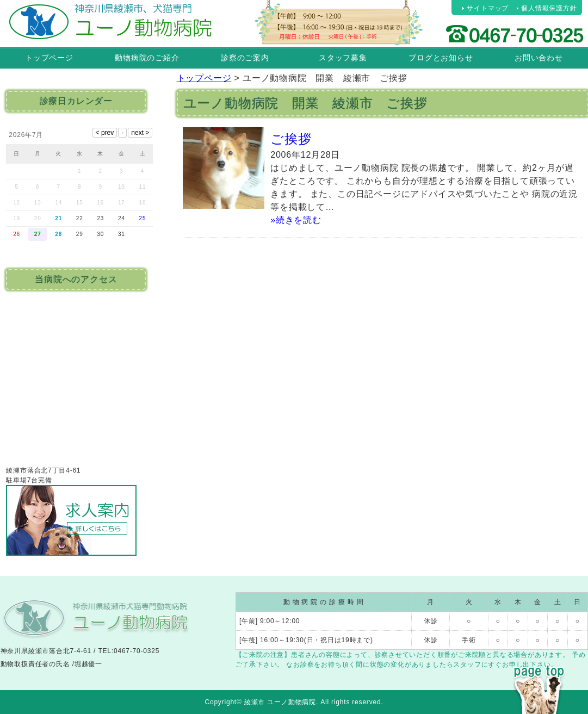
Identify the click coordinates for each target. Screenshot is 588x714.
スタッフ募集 (343, 58)
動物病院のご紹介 (147, 58)
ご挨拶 (291, 139)
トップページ (49, 58)
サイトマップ (488, 8)
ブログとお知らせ (441, 58)
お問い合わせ (539, 58)
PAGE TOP (539, 669)
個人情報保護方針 (549, 8)
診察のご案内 (245, 58)
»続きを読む (296, 220)
